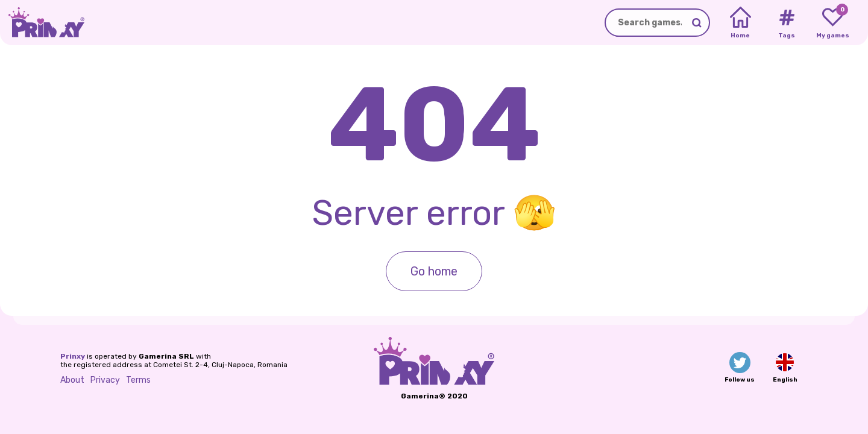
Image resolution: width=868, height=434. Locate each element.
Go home (434, 271)
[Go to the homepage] (42, 23)
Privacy (105, 380)
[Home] (741, 23)
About (72, 380)
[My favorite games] (833, 23)
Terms (138, 380)
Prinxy (73, 356)
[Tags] (786, 23)
